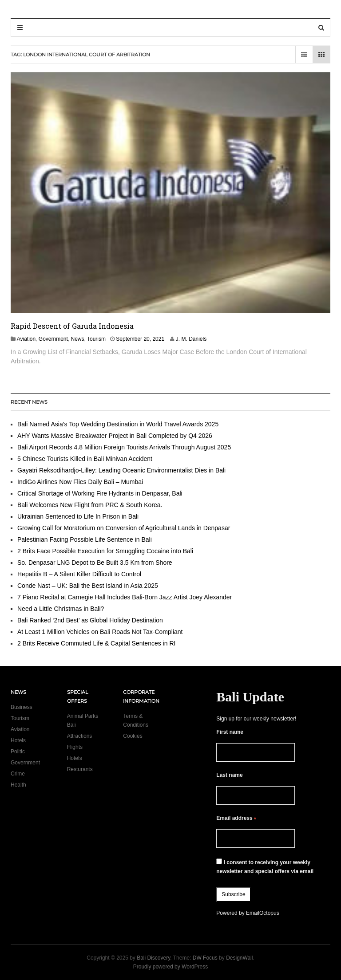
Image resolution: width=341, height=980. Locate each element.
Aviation (26, 339)
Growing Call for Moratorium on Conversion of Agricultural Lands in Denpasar (124, 528)
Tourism (96, 339)
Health (18, 785)
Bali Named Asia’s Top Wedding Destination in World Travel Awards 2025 (118, 424)
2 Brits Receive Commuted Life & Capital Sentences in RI (96, 643)
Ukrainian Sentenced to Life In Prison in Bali (79, 516)
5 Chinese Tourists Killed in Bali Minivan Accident (85, 459)
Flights (75, 747)
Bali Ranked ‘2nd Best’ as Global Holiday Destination (90, 620)
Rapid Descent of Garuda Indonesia (72, 326)
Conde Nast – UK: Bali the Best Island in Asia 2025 (88, 586)
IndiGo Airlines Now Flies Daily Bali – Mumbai (80, 482)
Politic (18, 752)
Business (22, 707)
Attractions (80, 736)
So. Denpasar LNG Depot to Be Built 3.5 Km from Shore (95, 563)
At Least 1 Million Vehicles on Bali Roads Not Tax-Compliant (100, 632)
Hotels (18, 740)
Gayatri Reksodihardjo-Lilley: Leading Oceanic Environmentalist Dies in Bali (121, 470)
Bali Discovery (153, 958)
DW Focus (205, 958)
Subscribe (233, 894)
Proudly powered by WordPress (171, 967)
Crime (18, 774)
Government (53, 339)
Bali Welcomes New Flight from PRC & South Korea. (90, 505)
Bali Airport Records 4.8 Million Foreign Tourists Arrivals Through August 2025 (124, 447)
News (78, 339)
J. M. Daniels (191, 339)
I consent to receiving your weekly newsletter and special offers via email (265, 866)
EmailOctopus (263, 913)
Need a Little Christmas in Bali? (61, 609)
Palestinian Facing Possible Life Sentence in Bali (85, 539)
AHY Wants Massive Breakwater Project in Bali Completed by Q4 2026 (115, 436)
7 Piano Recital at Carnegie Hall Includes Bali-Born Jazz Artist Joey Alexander (125, 597)
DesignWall (239, 958)
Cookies (133, 736)
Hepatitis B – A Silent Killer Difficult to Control (79, 574)
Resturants (80, 769)
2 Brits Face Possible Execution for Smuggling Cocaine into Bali (105, 551)
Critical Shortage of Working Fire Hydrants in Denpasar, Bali (100, 493)
